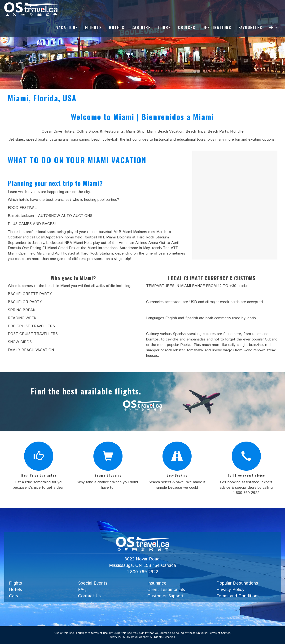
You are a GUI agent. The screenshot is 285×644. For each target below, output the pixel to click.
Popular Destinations (237, 584)
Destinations (217, 27)
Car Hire (141, 27)
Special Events (93, 584)
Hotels (117, 27)
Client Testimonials (166, 590)
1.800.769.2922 (142, 572)
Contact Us (89, 596)
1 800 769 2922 (246, 493)
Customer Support (165, 596)
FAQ (82, 590)
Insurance (157, 584)
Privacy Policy (230, 590)
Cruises (187, 27)
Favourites (250, 27)
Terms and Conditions (238, 596)
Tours (164, 27)
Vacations (67, 27)
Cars (13, 596)
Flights (94, 27)
